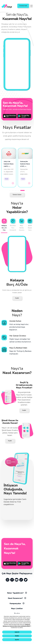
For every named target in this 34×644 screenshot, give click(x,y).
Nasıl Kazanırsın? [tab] (17, 598)
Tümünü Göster (17, 195)
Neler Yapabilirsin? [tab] (17, 593)
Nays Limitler (17, 608)
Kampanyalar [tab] (17, 603)
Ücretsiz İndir (23, 6)
